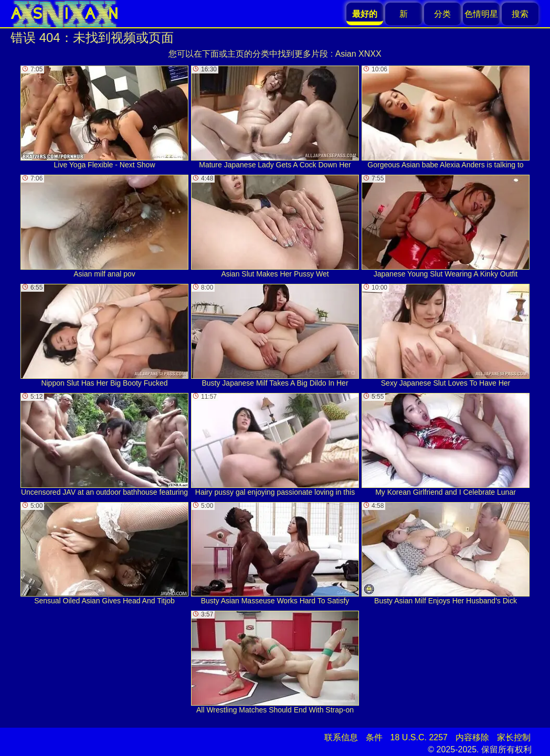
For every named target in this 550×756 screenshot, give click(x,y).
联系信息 (341, 737)
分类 (442, 14)
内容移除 (472, 737)
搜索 (520, 14)
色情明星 (481, 14)
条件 (374, 737)
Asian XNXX (358, 54)
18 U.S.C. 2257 (419, 737)
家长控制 (514, 737)
